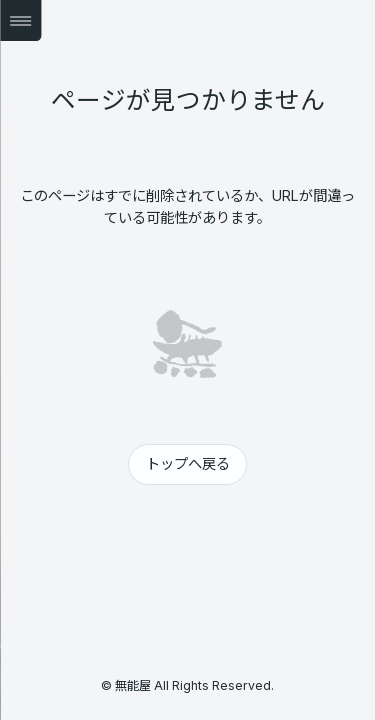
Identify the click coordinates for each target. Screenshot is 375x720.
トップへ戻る (188, 463)
